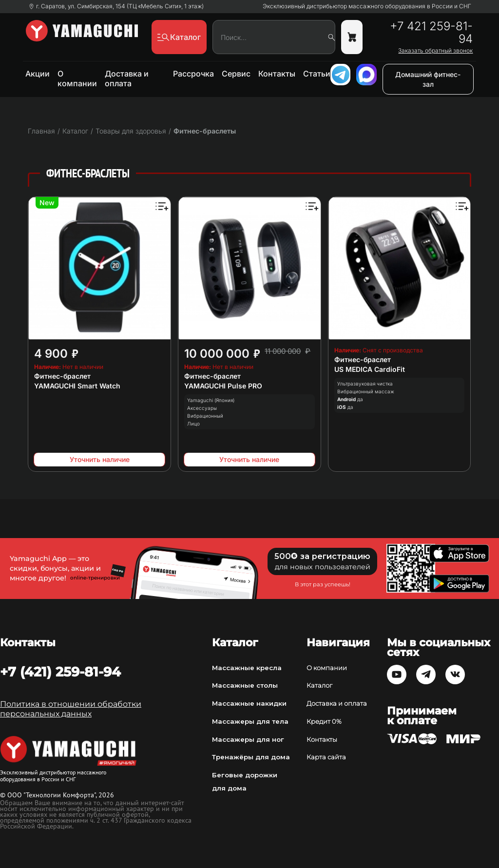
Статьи (317, 74)
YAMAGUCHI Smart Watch (77, 386)
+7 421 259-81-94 (431, 33)
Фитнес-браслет (62, 376)
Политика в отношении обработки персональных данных (71, 709)
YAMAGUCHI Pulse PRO (223, 386)
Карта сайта (326, 757)
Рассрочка (193, 74)
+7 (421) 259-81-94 (60, 672)
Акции (38, 74)
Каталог (319, 685)
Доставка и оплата (127, 78)
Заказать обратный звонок (435, 51)
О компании (77, 78)
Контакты (277, 74)
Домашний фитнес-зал (428, 79)
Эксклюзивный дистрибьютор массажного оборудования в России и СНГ (367, 6)
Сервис (236, 74)
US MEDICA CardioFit (370, 369)
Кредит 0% (324, 721)
